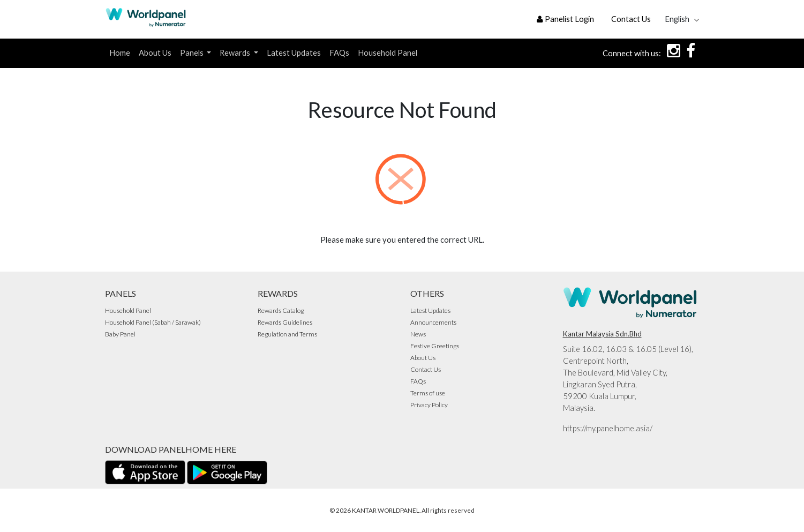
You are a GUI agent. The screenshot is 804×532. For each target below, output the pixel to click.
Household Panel (388, 53)
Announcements (433, 322)
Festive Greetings (435, 346)
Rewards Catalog (281, 310)
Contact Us (631, 19)
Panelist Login (565, 19)
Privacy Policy (429, 405)
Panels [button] (193, 53)
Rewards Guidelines (285, 322)
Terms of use (428, 393)
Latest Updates (294, 53)
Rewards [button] (236, 53)
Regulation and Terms (287, 334)
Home (120, 53)
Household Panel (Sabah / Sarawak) (153, 322)
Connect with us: (632, 53)
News (418, 334)
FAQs (339, 53)
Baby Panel (120, 334)
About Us (155, 53)
